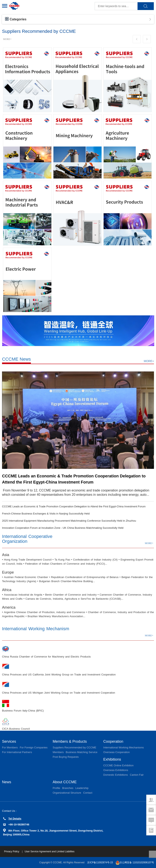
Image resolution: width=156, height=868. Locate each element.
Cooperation (113, 741)
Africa (7, 590)
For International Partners (17, 752)
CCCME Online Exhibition (119, 765)
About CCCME (65, 782)
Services (9, 741)
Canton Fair (137, 775)
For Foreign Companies (34, 747)
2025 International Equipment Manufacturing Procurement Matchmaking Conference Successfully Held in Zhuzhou (69, 521)
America (9, 607)
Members (58, 752)
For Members (10, 747)
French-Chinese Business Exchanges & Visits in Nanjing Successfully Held (46, 514)
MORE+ (7, 39)
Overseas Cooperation (117, 752)
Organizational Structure (67, 793)
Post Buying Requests (66, 757)
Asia (6, 555)
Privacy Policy (12, 851)
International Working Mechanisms (124, 747)
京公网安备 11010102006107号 (135, 862)
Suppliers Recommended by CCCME (74, 747)
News (7, 782)
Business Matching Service (81, 752)
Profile (56, 788)
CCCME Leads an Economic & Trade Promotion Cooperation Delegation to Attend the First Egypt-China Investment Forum (74, 506)
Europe (8, 572)
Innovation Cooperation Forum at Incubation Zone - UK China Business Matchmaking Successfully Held (63, 528)
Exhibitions (112, 759)
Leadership (82, 788)
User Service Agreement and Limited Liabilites (49, 851)
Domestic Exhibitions (116, 775)
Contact (88, 793)
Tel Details (12, 819)
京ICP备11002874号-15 (100, 862)
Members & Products (70, 741)
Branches (68, 788)
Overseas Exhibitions (116, 770)
